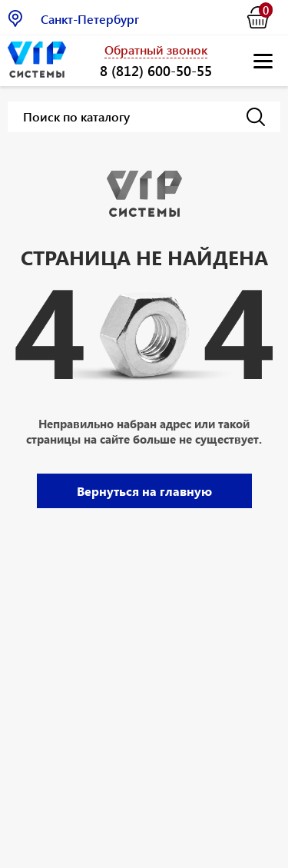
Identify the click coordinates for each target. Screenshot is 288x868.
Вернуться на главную (144, 491)
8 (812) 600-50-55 (156, 70)
